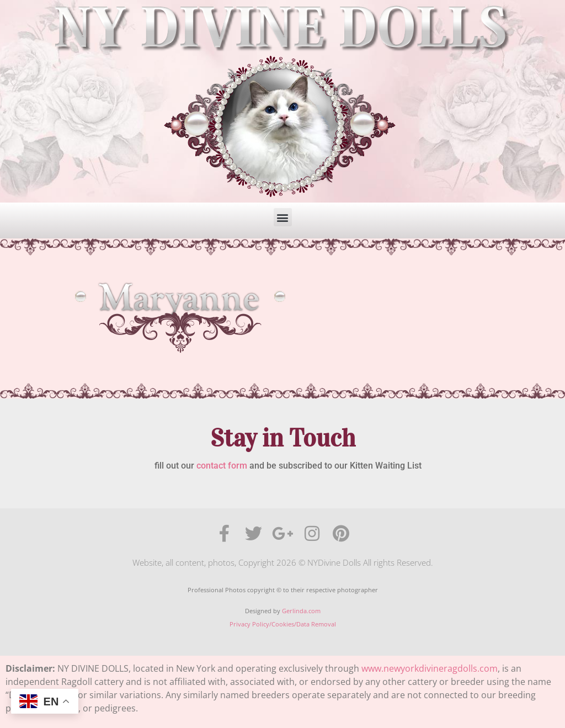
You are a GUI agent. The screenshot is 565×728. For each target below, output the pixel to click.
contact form (222, 466)
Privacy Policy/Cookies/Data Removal (283, 624)
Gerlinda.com (301, 611)
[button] (283, 217)
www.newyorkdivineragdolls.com (430, 668)
